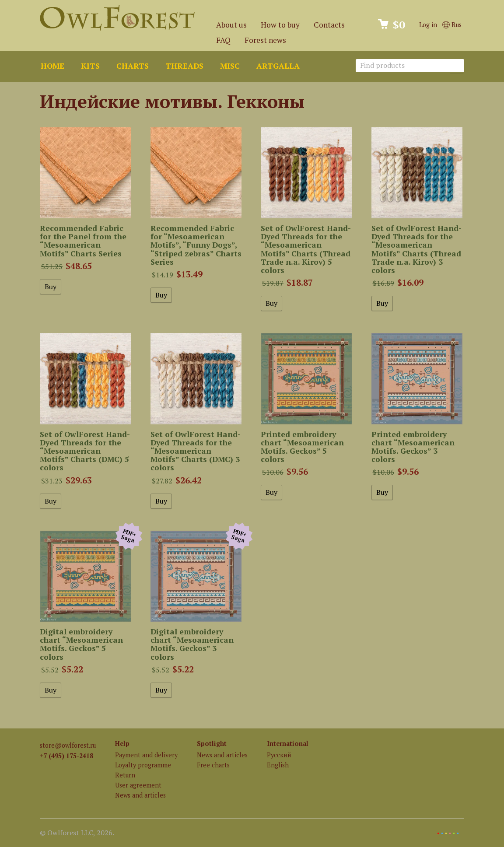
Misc (230, 66)
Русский (279, 755)
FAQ (223, 40)
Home (52, 66)
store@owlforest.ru (68, 745)
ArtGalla (278, 66)
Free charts (213, 765)
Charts (133, 66)
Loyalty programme (143, 765)
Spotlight (212, 744)
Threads (184, 66)
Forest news (265, 40)
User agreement (138, 785)
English (278, 765)
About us (231, 25)
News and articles (140, 795)
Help (122, 744)
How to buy (280, 25)
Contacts (329, 25)
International (288, 744)
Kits (90, 66)
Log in (428, 25)
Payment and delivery (146, 755)
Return (125, 775)
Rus (452, 25)
